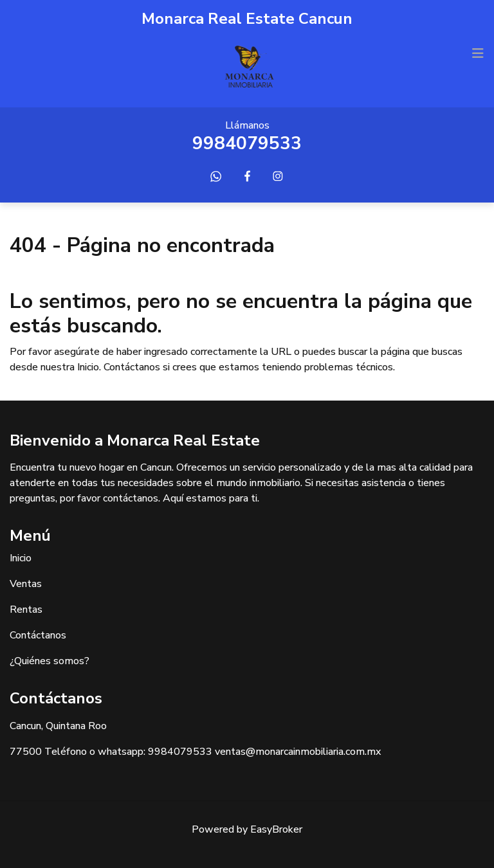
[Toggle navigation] (478, 53)
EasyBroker (276, 829)
